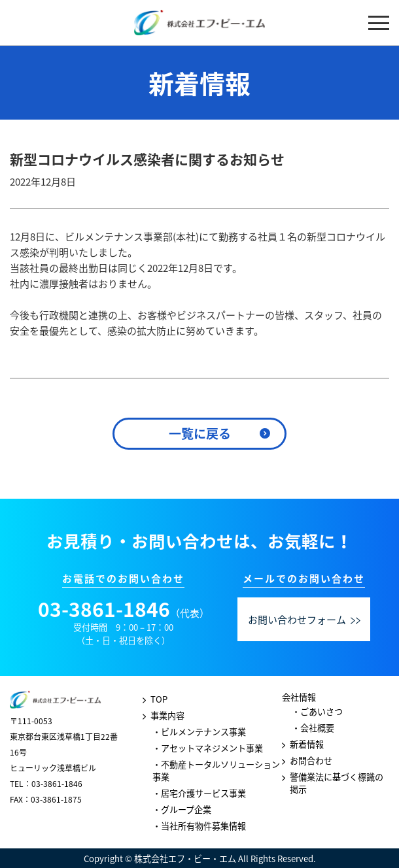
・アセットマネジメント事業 (208, 748)
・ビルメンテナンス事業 (199, 732)
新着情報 (307, 744)
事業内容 (167, 715)
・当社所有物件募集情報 (199, 826)
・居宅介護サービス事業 (199, 793)
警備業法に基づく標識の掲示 (337, 783)
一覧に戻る (200, 433)
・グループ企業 (182, 810)
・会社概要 (313, 728)
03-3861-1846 (104, 609)
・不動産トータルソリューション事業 (216, 771)
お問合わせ (311, 760)
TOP (159, 699)
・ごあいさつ (317, 711)
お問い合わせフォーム (304, 620)
